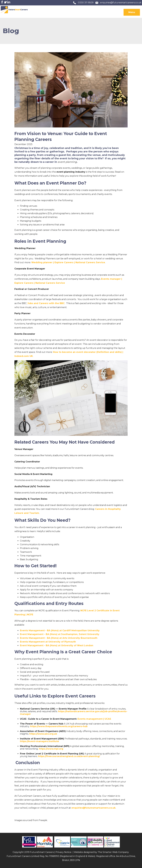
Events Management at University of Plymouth (48, 642)
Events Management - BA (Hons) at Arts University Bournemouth (59, 638)
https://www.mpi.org (51, 749)
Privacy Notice (64, 852)
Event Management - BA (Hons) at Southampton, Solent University (60, 634)
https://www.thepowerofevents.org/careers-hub (59, 726)
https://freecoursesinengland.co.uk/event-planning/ (69, 756)
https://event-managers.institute (39, 741)
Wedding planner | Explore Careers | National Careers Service (68, 262)
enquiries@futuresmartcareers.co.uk (121, 3)
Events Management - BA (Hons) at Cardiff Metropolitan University (60, 630)
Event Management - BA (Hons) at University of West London (57, 645)
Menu (132, 12)
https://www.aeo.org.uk (43, 734)
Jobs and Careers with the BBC (46, 303)
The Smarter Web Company (113, 852)
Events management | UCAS (94, 719)
